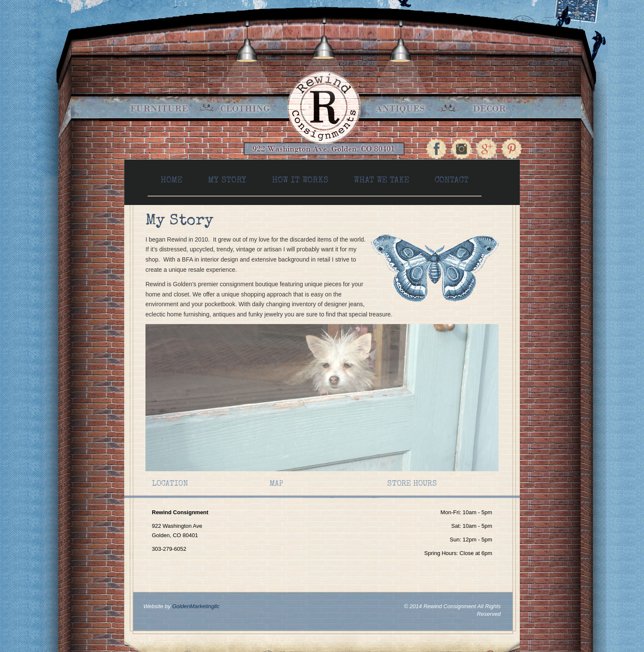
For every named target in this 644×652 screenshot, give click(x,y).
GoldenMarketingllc (196, 606)
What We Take (382, 181)
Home (171, 181)
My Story (227, 181)
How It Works (300, 181)
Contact (452, 181)
